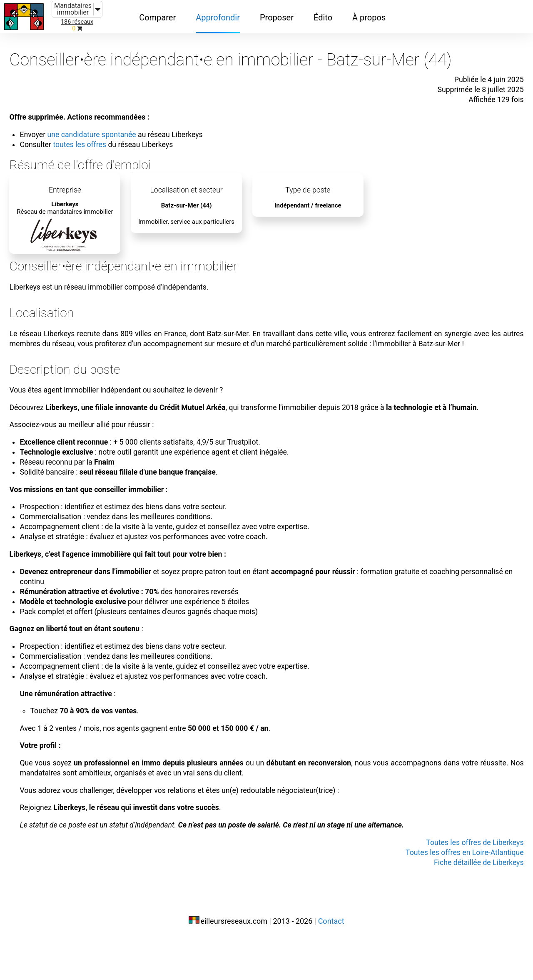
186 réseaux (77, 22)
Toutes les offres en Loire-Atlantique (450, 895)
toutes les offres (95, 134)
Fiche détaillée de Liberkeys (466, 905)
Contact (331, 962)
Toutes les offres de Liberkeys (461, 885)
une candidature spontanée (109, 124)
